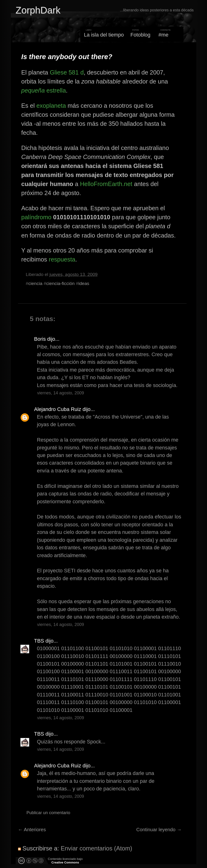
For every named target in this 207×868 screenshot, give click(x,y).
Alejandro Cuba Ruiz (58, 409)
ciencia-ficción (61, 283)
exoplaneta (51, 106)
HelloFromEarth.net (106, 184)
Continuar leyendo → (159, 830)
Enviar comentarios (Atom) (96, 848)
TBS (39, 641)
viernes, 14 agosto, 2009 (61, 393)
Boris (40, 339)
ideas (84, 283)
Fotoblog (141, 35)
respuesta (62, 259)
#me (164, 35)
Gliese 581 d (67, 72)
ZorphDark (38, 10)
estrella (44, 90)
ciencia (35, 283)
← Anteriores (32, 830)
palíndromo (36, 217)
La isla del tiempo (104, 35)
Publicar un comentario (48, 813)
